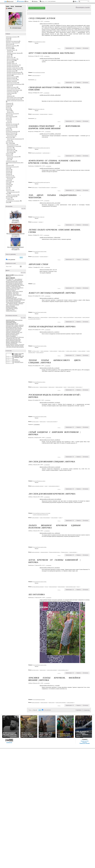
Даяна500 (19, 295)
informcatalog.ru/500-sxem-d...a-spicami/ (50, 467)
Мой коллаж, (10, 149)
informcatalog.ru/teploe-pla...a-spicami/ (50, 368)
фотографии (16, 220)
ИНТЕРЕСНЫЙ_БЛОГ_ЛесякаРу (14, 299)
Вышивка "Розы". (11, 50)
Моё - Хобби (9, 143)
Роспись (9, 140)
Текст (7, 188)
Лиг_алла (18, 338)
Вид (76, 2)
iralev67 (20, 283)
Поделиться (86, 48)
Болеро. (9, 56)
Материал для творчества (12, 41)
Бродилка (9, 179)
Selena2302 (18, 286)
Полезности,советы (11, 161)
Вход (27, 1)
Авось (43, 1)
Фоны (7, 193)
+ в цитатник (47, 21)
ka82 (18, 284)
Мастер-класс (9, 137)
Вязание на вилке (11, 78)
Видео (7, 109)
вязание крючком (44, 114)
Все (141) (23, 273)
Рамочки (8, 170)
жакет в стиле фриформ (68, 317)
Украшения (10, 96)
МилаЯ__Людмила (19, 304)
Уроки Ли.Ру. (9, 191)
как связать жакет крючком (34, 319)
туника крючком (35, 114)
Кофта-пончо (35, 187)
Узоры (8, 95)
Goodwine (21, 282)
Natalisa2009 (14, 285)
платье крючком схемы (63, 670)
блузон (46, 587)
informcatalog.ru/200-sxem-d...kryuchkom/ (50, 499)
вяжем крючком (44, 317)
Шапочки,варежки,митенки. (13, 99)
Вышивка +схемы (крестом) (14, 68)
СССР (8, 121)
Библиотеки (9, 105)
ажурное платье (36, 351)
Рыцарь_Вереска (10, 345)
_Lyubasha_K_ (9, 280)
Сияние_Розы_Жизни (11, 311)
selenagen (8, 332)
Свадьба (8, 180)
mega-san (13, 331)
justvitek (15, 284)
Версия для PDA (85, 741)
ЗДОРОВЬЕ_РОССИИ (11, 297)
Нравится (79, 48)
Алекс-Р (14, 290)
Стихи (7, 186)
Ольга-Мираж (16, 305)
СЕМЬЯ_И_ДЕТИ (10, 310)
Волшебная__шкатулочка (12, 293)
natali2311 (8, 285)
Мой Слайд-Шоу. (11, 151)
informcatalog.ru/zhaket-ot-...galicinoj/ (49, 298)
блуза (78, 587)
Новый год (9, 154)
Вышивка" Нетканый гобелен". (14, 74)
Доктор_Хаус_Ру (10, 296)
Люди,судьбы (9, 44)
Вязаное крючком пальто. (55, 552)
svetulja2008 (14, 332)
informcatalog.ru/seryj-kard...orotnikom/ (50, 440)
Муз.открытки (10, 152)
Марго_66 (8, 341)
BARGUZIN (19, 280)
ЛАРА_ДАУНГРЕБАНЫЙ (12, 337)
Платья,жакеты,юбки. (12, 89)
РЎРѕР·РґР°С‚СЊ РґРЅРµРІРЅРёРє (37, 8)
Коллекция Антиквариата (12, 131)
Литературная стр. (10, 134)
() (73, 48)
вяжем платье (62, 351)
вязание (50, 114)
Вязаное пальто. (65, 552)
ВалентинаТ (9, 335)
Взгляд (8, 108)
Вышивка (9, 62)
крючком (40, 222)
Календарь (87, 710)
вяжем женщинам (36, 317)
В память (8, 106)
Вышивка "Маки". (11, 64)
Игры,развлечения (10, 117)
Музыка (8, 38)
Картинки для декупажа (12, 124)
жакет (61, 317)
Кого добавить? (18, 279)
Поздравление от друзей (13, 146)
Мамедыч (11, 304)
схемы (46, 486)
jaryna (11, 330)
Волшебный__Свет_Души (12, 294)
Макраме (9, 86)
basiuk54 (20, 329)
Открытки (8, 155)
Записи (8, 6)
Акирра (8, 334)
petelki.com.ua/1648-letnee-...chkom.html (50, 237)
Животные (9, 115)
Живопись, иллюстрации (12, 43)
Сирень (8, 40)
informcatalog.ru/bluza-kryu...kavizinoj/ (50, 568)
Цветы (8, 160)
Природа (9, 158)
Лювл (19, 302)
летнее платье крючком (71, 351)
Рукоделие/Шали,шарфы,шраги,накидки (41, 148)
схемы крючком (35, 518)
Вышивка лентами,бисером (14, 72)
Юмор (8, 202)
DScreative (9, 326)
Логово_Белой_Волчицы (12, 302)
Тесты (7, 189)
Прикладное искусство (11, 167)
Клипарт (8, 130)
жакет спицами (86, 317)
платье (65, 387)
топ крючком (35, 222)
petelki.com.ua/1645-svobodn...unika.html (50, 95)
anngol (15, 280)
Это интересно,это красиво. (13, 201)
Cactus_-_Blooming (19, 325)
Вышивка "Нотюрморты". (13, 65)
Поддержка (74, 2)
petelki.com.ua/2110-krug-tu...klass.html (50, 58)
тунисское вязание (36, 75)
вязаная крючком (44, 552)
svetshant (14, 288)
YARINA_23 (9, 290)
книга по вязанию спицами (38, 486)
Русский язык (9, 176)
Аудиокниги (9, 103)
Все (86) (24, 208)
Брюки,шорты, (10, 58)
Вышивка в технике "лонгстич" (14, 69)
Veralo (16, 329)
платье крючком (82, 351)
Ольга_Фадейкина (10, 306)
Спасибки (8, 185)
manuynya (8, 331)
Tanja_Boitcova (20, 288)
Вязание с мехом (11, 81)
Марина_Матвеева (19, 275)
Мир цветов (9, 142)
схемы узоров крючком (45, 518)
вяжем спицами (59, 387)
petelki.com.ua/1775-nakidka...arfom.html (50, 134)
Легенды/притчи (11, 136)
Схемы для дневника (12, 195)
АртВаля (7, 8)
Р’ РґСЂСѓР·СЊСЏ (16, 28)
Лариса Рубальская (11, 133)
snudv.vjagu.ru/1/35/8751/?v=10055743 (49, 24)
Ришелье (9, 52)
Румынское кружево (12, 92)
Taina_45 (19, 327)
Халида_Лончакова (19, 345)
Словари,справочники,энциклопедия (15, 101)
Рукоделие (9, 49)
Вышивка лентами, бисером (14, 53)
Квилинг (8, 128)
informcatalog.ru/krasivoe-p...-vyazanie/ (50, 685)
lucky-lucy (19, 330)
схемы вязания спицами (54, 486)
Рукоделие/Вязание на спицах (39, 42)
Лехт (7, 301)
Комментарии (19, 6)
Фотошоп (8, 198)
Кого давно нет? (10, 279)
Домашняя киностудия (12, 192)
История (8, 120)
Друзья (12, 6)
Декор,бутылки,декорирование (15, 139)
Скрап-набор (9, 182)
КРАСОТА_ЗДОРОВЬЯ (19, 300)
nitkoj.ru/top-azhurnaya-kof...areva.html (50, 203)
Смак (7, 183)
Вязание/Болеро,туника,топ (39, 109)
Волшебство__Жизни (11, 295)
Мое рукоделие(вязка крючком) (16, 247)
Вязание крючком (11, 77)
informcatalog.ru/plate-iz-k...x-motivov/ (50, 332)
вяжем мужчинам (44, 387)
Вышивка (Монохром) (12, 66)
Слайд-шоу (10, 199)
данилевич (17, 346)
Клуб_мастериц (10, 300)
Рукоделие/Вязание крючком (39, 72)
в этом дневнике (11, 260)
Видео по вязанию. (11, 59)
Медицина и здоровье (11, 46)
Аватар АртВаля (15, 19)
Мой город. (10, 148)
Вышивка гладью (11, 71)
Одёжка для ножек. (12, 87)
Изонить (8, 118)
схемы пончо (54, 187)
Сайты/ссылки (9, 177)
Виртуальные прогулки (12, 114)
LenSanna (21, 326)
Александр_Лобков (11, 291)
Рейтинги (35, 1)
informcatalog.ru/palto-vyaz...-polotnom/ (50, 533)
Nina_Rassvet (21, 285)
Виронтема (15, 335)
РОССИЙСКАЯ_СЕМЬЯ (12, 308)
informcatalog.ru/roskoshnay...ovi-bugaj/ (50, 402)
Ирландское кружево (12, 83)
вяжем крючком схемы (53, 317)
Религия (8, 173)
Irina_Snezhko (9, 284)
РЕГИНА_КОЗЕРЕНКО (12, 307)
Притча (8, 168)
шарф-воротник (46, 153)
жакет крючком (78, 317)
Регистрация (21, 1)
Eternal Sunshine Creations (44, 187)
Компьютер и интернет (11, 37)
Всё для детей (10, 61)
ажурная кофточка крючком (38, 587)
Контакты (85, 742)
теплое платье (79, 387)
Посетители (17, 361)
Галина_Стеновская (11, 336)
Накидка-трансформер (37, 153)
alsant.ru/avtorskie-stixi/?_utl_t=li (48, 270)
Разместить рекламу (85, 743)
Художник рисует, (11, 127)
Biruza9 (8, 282)
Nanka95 (14, 327)
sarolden (18, 331)
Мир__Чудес (9, 305)
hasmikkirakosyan (10, 283)
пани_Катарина (20, 347)
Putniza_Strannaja (10, 286)
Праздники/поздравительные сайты (15, 163)
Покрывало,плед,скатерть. (13, 90)
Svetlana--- (9, 288)
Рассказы (8, 171)
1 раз (35, 80)
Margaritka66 (9, 327)
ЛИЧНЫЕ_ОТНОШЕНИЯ (15, 301)
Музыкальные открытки (13, 157)
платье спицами (40, 352)
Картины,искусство (11, 126)
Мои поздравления (11, 145)
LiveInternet (9, 2)
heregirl (16, 283)
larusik (21, 284)
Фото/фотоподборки (11, 196)
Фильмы (9, 112)
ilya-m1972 (9, 276)
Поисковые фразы (19, 362)
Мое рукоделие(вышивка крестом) (16, 234)
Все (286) (23, 318)
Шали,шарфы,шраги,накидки (14, 98)
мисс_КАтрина (12, 347)
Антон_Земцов (19, 291)
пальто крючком (35, 256)
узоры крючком (54, 518)
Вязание (9, 75)
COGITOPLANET (14, 282)
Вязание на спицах (11, 80)
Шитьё (9, 55)
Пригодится (9, 165)
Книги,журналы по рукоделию (14, 84)
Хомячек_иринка (10, 346)
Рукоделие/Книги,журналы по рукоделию (42, 513)
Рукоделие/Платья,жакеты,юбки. (40, 251)
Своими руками (11, 93)
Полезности (9, 47)
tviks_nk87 (17, 289)
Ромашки (8, 174)
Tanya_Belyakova (10, 289)
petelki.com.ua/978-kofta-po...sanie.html (50, 168)
